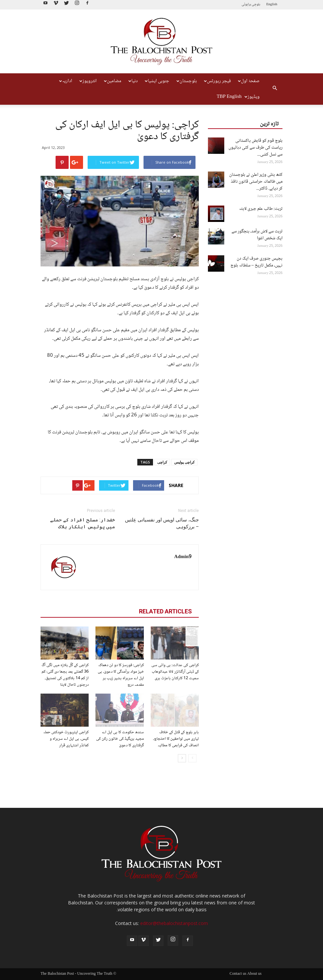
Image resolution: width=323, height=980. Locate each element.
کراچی (162, 462)
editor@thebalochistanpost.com (174, 923)
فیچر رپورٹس (217, 81)
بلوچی (256, 4)
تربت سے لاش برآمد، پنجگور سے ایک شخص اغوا (257, 235)
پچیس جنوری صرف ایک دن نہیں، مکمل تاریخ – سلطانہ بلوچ (256, 262)
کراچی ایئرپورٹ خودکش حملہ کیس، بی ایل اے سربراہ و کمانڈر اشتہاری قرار (66, 739)
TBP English (229, 97)
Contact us (238, 974)
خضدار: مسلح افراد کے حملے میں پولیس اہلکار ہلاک (83, 523)
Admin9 (183, 557)
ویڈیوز (252, 97)
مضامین (113, 81)
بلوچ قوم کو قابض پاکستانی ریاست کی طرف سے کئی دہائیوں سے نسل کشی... (255, 148)
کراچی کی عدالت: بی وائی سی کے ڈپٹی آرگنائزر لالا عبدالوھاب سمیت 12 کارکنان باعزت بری (175, 672)
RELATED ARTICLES (165, 611)
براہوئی (246, 4)
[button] (275, 89)
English (272, 4)
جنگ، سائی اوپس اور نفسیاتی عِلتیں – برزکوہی (162, 523)
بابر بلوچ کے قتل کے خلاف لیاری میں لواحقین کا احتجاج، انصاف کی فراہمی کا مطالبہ (176, 739)
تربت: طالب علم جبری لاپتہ (261, 209)
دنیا (133, 81)
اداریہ (66, 81)
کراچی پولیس (184, 462)
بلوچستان (187, 81)
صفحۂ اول (249, 81)
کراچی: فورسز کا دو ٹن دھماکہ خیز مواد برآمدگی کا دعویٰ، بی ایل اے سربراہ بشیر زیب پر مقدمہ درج (121, 675)
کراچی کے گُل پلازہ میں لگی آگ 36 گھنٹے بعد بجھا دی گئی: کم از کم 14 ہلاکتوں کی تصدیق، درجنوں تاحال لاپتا (65, 675)
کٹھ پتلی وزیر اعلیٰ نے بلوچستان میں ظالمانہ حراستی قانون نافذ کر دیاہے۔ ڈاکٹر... (256, 182)
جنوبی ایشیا (157, 81)
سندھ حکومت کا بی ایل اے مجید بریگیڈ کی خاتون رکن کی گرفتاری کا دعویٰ (120, 739)
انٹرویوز (88, 81)
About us (254, 974)
